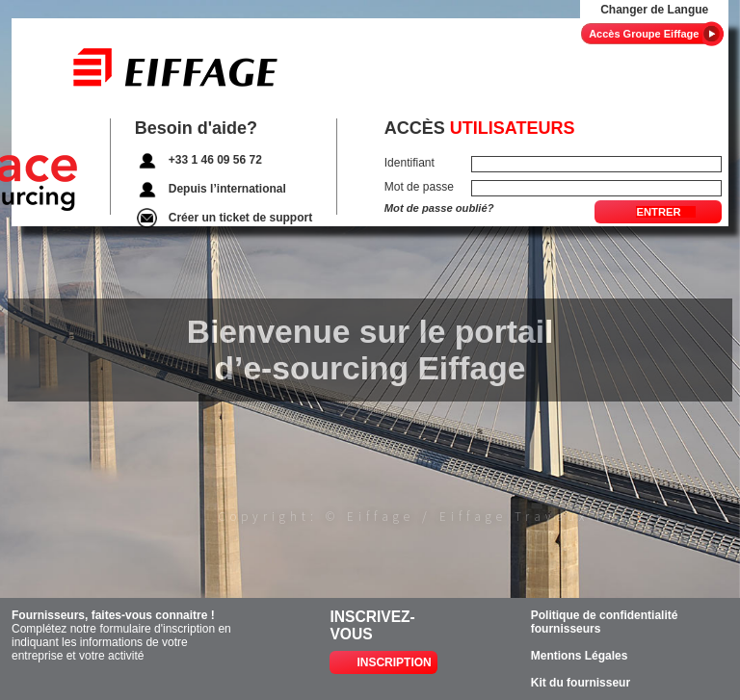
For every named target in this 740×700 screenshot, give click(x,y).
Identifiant (410, 163)
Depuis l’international (227, 189)
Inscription (394, 662)
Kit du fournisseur (581, 683)
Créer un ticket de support (240, 218)
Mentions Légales (580, 656)
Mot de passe (419, 187)
